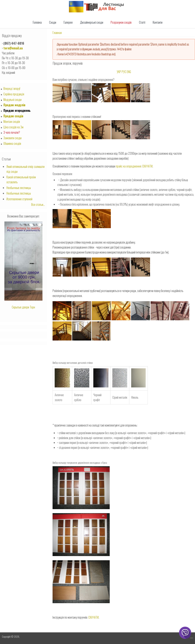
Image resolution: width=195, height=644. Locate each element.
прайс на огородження (128, 166)
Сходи (53, 22)
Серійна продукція (14, 94)
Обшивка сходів (12, 143)
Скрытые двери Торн (23, 307)
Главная (57, 33)
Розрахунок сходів (121, 22)
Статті (142, 22)
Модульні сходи (12, 100)
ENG (129, 72)
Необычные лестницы (19, 188)
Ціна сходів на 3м (13, 127)
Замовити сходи (12, 138)
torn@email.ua (13, 48)
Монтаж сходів (12, 122)
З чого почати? (12, 132)
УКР (119, 72)
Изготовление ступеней (19, 199)
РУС (124, 72)
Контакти (158, 22)
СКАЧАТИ (147, 166)
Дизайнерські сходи (92, 22)
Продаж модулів (14, 105)
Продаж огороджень (17, 110)
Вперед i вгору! (12, 89)
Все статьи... (38, 204)
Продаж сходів (13, 116)
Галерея (68, 22)
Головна (37, 22)
